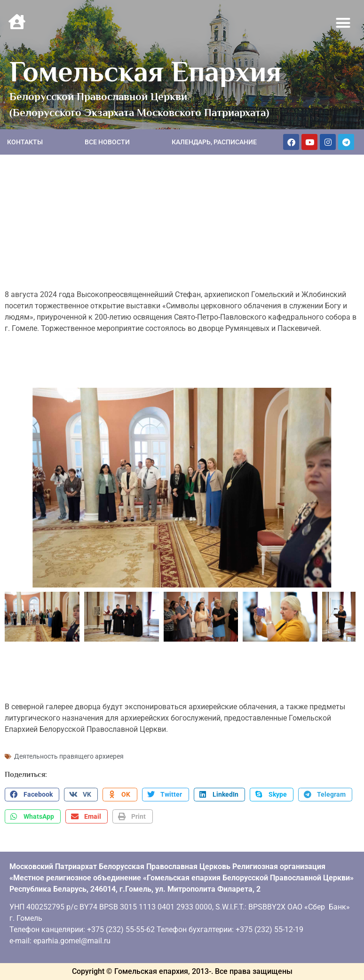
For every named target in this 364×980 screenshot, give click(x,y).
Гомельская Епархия (146, 71)
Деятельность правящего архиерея (69, 756)
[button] (343, 23)
